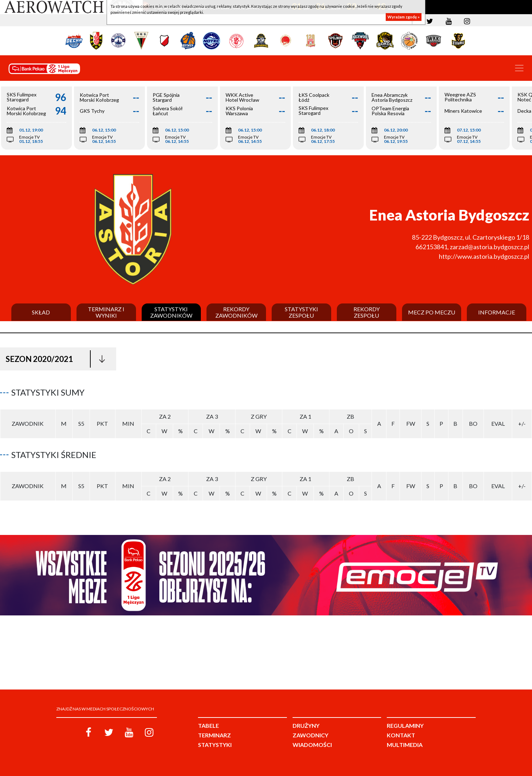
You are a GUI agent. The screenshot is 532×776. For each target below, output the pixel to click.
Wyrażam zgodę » (404, 17)
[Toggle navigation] (519, 68)
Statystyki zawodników (171, 312)
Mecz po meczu (432, 312)
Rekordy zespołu (367, 312)
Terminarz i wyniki (106, 312)
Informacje (497, 312)
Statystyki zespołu (301, 312)
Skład (41, 312)
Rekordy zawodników (236, 312)
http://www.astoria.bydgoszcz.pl (484, 256)
